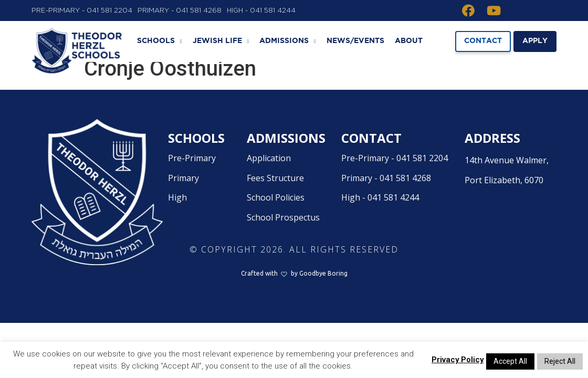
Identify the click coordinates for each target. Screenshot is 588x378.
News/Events (355, 41)
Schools (160, 41)
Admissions (288, 41)
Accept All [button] (510, 361)
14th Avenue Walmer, (509, 182)
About (409, 41)
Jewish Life (221, 41)
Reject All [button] (560, 361)
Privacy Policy (458, 360)
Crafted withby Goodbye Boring (294, 284)
